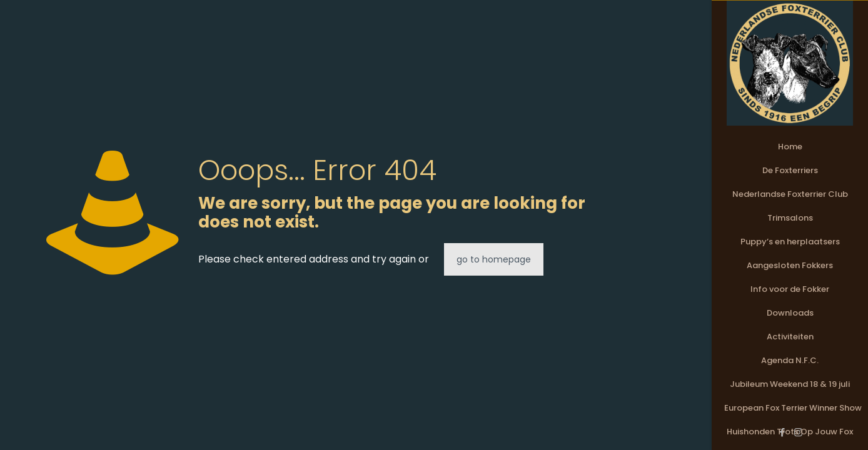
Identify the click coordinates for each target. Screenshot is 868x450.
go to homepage (494, 259)
